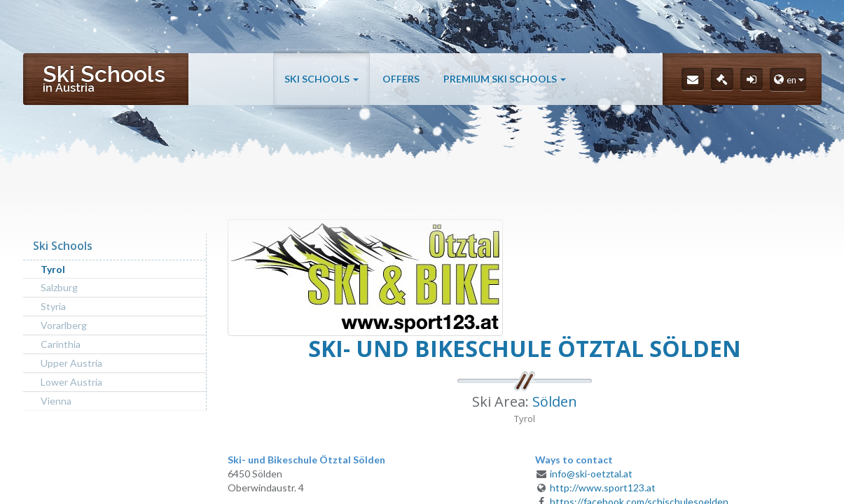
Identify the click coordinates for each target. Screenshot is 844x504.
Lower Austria (71, 382)
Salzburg (59, 287)
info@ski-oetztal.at (591, 474)
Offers (401, 79)
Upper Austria (71, 363)
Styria (53, 306)
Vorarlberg (64, 325)
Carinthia (61, 344)
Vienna (56, 401)
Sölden (555, 401)
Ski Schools (321, 79)
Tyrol (53, 269)
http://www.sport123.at (603, 488)
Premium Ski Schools (505, 79)
